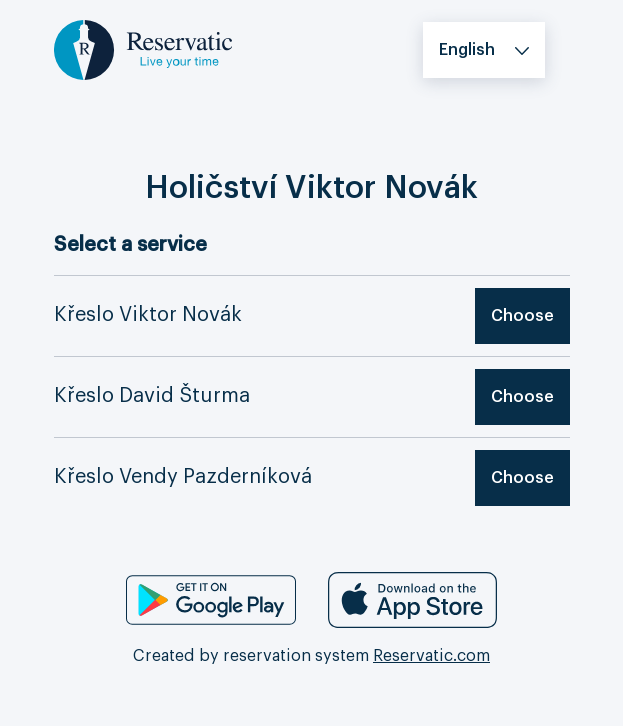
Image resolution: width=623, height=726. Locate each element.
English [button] (467, 50)
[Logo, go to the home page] (143, 49)
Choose (522, 316)
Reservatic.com (431, 656)
